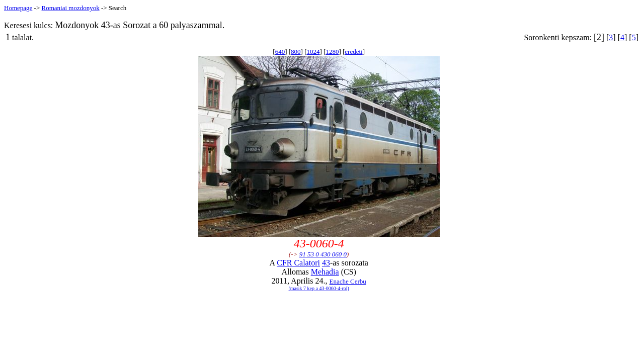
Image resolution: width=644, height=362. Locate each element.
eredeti (353, 52)
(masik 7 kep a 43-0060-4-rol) (319, 288)
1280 (332, 52)
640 (280, 52)
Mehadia (325, 272)
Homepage (18, 8)
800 (296, 52)
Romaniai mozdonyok (70, 8)
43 (326, 263)
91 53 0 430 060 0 (323, 254)
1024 (313, 52)
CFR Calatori (298, 263)
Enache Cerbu (348, 281)
